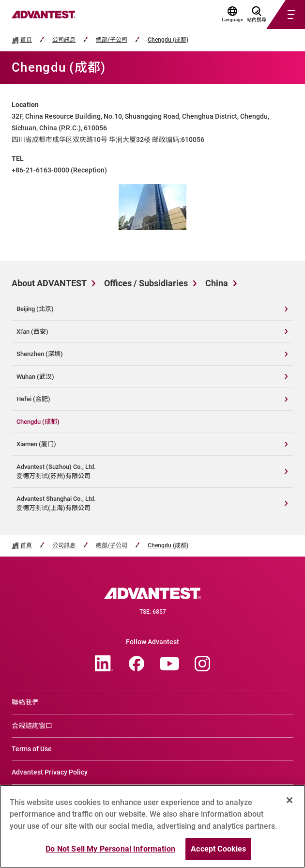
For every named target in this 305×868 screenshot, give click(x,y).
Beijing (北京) (35, 309)
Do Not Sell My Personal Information (110, 849)
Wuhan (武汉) (35, 377)
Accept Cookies (218, 849)
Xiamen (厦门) (36, 444)
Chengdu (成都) (168, 40)
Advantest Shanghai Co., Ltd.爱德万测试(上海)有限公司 (56, 504)
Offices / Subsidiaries (146, 283)
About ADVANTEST (49, 283)
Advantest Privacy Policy (50, 772)
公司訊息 (64, 40)
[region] (152, 826)
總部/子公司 (112, 40)
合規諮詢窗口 (32, 726)
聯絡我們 (25, 702)
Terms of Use (32, 749)
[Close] (290, 800)
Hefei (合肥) (33, 399)
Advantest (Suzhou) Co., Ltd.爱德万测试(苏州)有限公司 (56, 472)
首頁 (26, 40)
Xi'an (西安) (32, 332)
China (217, 283)
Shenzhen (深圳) (40, 354)
